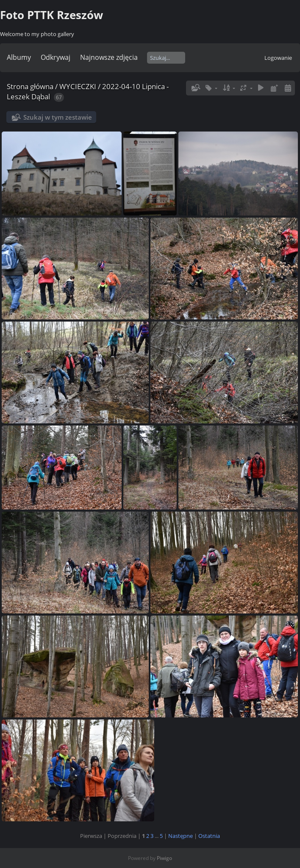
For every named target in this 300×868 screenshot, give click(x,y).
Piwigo (164, 858)
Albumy (19, 57)
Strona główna (30, 86)
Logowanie (278, 58)
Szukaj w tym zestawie (58, 117)
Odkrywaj (56, 57)
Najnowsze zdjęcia (109, 57)
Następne (181, 836)
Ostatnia (209, 836)
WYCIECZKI (78, 86)
